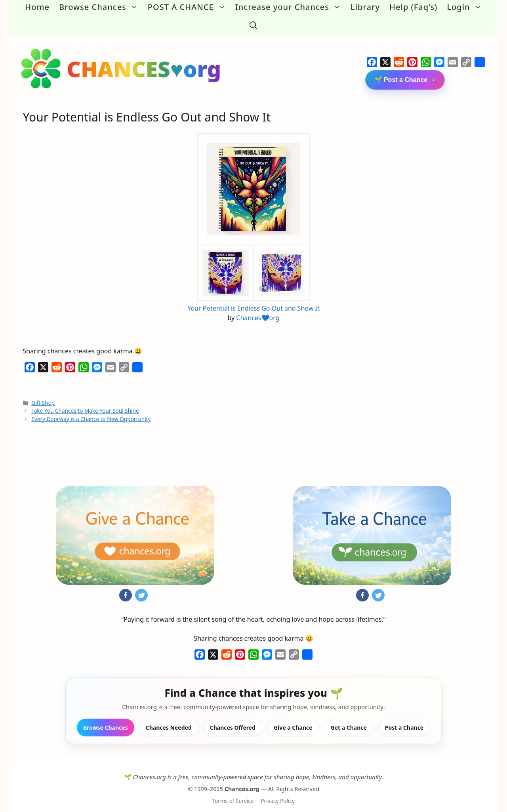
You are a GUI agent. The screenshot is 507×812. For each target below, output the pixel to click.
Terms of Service (233, 793)
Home (37, 7)
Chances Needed (169, 719)
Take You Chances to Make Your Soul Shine (85, 403)
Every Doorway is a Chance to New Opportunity (91, 411)
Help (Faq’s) (413, 7)
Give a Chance (293, 719)
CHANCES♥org (144, 60)
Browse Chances (101, 7)
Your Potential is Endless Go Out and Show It (253, 300)
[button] (253, 21)
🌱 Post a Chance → (405, 71)
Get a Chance (348, 719)
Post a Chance (404, 719)
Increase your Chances (291, 7)
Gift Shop (43, 394)
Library (365, 7)
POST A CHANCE (189, 7)
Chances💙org (258, 309)
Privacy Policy (278, 793)
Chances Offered (233, 719)
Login (467, 7)
